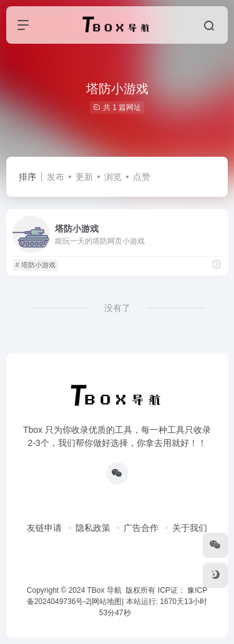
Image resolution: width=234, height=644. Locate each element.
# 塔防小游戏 (35, 265)
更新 (84, 177)
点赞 (142, 177)
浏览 (113, 177)
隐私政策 (93, 528)
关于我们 (190, 528)
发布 (56, 177)
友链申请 (44, 528)
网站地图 (107, 602)
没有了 (117, 308)
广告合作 (141, 528)
